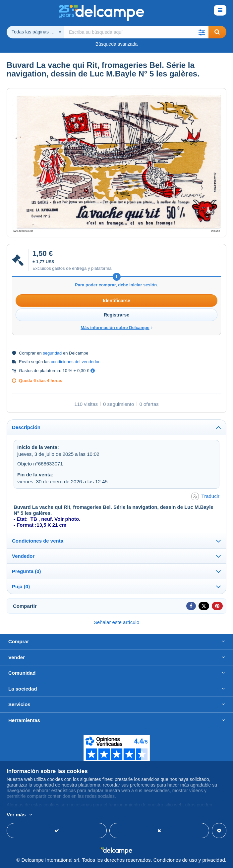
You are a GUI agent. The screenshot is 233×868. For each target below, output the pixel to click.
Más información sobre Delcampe (116, 328)
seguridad (52, 353)
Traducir (205, 496)
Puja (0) (21, 586)
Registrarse (116, 315)
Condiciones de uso (175, 860)
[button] (202, 32)
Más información (103, 815)
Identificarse (116, 301)
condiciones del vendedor (75, 362)
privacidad (213, 860)
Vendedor (23, 556)
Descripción (26, 427)
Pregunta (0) (27, 571)
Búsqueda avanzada (117, 44)
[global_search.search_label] (136, 32)
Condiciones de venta (38, 541)
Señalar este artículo (117, 622)
